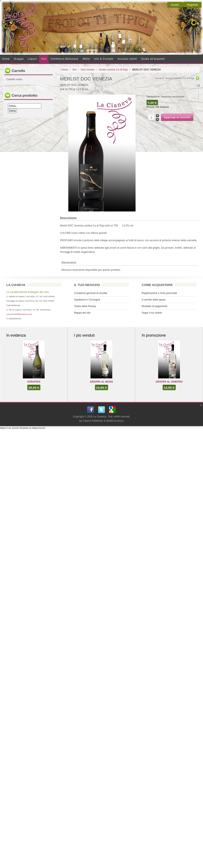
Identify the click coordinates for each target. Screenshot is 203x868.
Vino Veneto (88, 70)
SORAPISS (34, 382)
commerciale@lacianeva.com (19, 314)
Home (65, 70)
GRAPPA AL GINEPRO (169, 382)
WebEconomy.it (115, 421)
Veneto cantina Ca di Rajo (113, 70)
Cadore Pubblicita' (93, 421)
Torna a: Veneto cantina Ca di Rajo (175, 78)
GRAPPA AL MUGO (101, 382)
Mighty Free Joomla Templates (14, 428)
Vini (74, 70)
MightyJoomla (39, 428)
